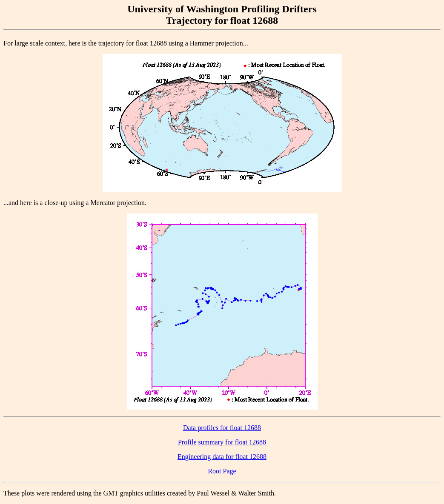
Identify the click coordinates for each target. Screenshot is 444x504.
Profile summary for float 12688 (222, 442)
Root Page (222, 471)
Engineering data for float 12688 (222, 457)
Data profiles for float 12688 (222, 428)
